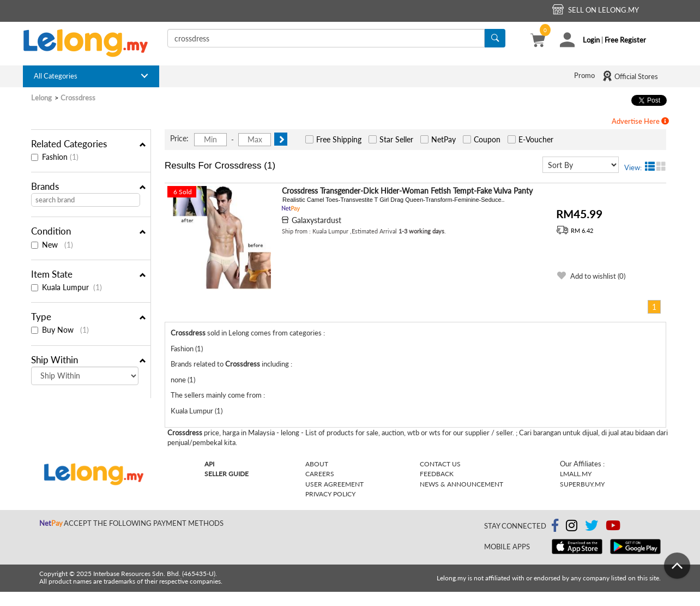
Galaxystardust (316, 220)
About (317, 464)
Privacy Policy (330, 494)
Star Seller (396, 139)
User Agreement (334, 484)
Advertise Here (640, 121)
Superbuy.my (582, 484)
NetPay (443, 139)
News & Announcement (461, 484)
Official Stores (630, 76)
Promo (584, 75)
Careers (320, 474)
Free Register (625, 40)
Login (591, 40)
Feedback (437, 474)
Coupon (487, 139)
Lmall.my (576, 474)
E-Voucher (536, 139)
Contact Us (440, 464)
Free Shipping (339, 139)
